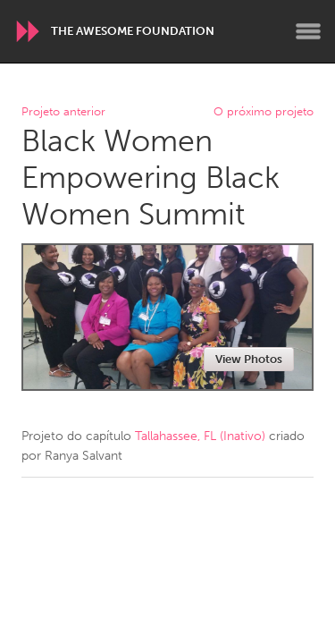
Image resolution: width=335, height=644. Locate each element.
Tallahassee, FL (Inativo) (200, 436)
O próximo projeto (264, 112)
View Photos (249, 359)
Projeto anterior (63, 112)
